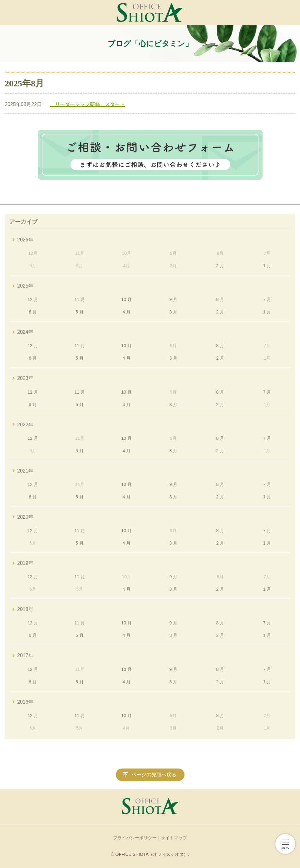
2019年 (25, 563)
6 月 (33, 312)
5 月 (80, 312)
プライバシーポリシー (135, 838)
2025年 (25, 286)
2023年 (25, 378)
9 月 (173, 299)
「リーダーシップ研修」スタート (87, 104)
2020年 (25, 517)
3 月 (173, 312)
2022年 (25, 425)
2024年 (25, 332)
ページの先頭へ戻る (154, 775)
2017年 (25, 655)
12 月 (33, 299)
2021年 (25, 471)
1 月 (267, 266)
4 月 (126, 312)
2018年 (25, 609)
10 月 (127, 299)
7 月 (267, 299)
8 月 (220, 299)
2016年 (25, 702)
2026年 (25, 240)
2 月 (220, 266)
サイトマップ (174, 838)
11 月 (79, 299)
